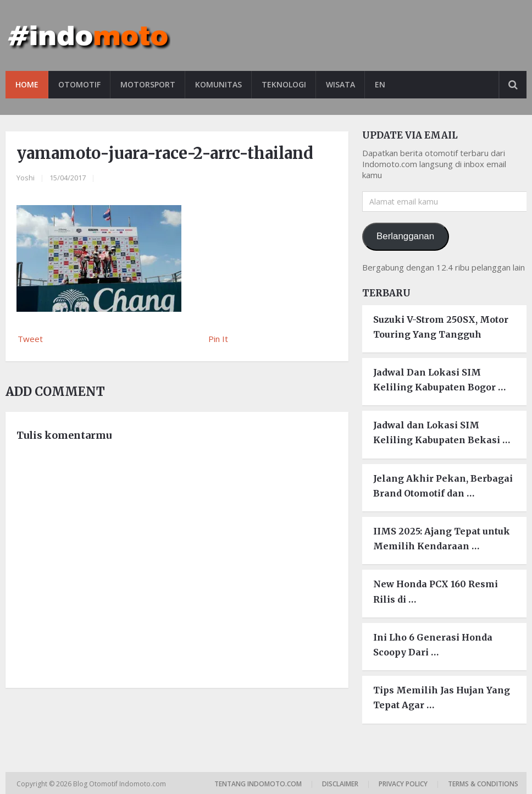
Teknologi (284, 84)
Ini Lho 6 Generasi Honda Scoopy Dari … (433, 645)
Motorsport (148, 84)
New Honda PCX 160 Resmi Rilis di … (436, 591)
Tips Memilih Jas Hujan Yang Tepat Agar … (442, 697)
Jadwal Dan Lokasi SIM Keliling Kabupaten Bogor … (439, 380)
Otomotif (79, 84)
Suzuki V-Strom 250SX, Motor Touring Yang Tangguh (441, 327)
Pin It (218, 339)
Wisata (340, 84)
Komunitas (218, 84)
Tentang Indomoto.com (258, 784)
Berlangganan (405, 236)
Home (27, 84)
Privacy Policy (403, 784)
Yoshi (26, 178)
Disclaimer (340, 784)
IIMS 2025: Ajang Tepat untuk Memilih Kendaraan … (442, 539)
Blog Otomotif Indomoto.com (120, 784)
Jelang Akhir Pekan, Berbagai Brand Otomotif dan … (443, 486)
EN (380, 84)
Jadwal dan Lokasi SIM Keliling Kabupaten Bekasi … (442, 432)
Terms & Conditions (483, 784)
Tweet (30, 339)
